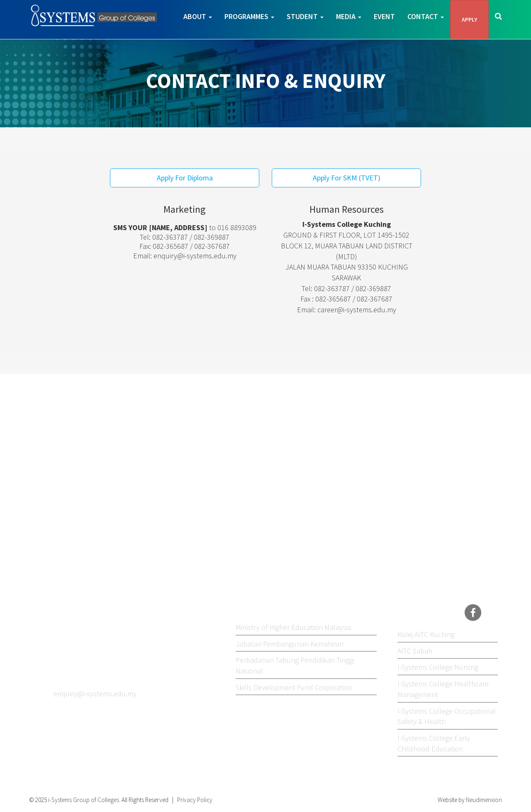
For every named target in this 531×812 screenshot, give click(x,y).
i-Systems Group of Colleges (83, 800)
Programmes (249, 16)
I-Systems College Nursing (438, 667)
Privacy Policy (195, 800)
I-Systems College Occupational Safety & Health (447, 716)
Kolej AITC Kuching (426, 634)
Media (349, 16)
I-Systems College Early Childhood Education (434, 743)
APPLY (469, 19)
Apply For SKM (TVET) (347, 178)
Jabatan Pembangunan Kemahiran (290, 644)
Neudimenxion (484, 800)
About (198, 16)
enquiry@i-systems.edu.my (195, 256)
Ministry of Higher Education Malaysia (293, 627)
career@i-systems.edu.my (357, 310)
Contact (426, 16)
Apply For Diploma (185, 178)
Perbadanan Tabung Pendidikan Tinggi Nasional (295, 665)
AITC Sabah (415, 651)
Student (305, 16)
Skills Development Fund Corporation (294, 687)
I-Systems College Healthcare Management (443, 689)
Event (384, 16)
